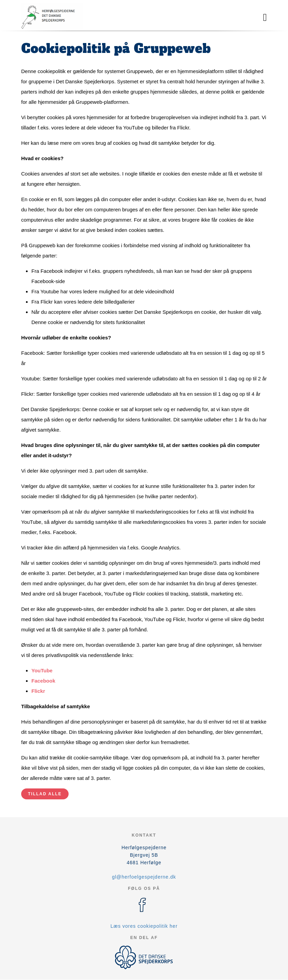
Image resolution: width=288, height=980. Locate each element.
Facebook (43, 681)
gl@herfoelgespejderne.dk (144, 877)
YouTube (42, 670)
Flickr (38, 691)
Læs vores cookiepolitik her (144, 926)
